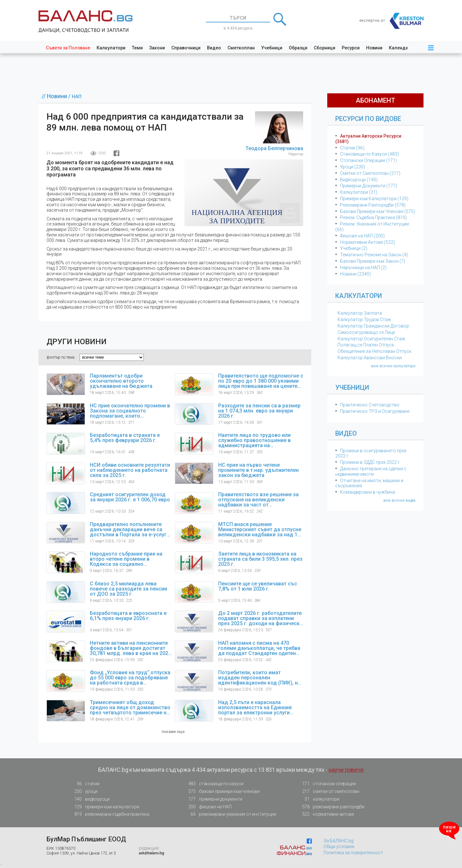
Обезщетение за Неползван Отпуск (374, 351)
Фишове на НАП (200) (362, 236)
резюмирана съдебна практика (110, 814)
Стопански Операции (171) (368, 160)
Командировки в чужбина (368, 492)
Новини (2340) (355, 274)
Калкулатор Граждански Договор (373, 326)
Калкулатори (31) (359, 192)
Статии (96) (352, 148)
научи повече (346, 770)
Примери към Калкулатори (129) (374, 199)
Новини (374, 48)
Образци (298, 48)
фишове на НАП (208, 807)
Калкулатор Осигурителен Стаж (371, 339)
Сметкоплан (241, 48)
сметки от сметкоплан (329, 791)
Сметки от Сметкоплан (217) (370, 173)
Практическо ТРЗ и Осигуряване (375, 411)
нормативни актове (326, 815)
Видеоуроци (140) (359, 180)
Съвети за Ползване (68, 48)
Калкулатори (111, 48)
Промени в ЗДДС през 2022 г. (370, 462)
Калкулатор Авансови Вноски (370, 358)
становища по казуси (214, 784)
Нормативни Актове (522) (368, 242)
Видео (214, 48)
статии (85, 784)
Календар (400, 48)
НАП (77, 97)
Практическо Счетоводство (370, 405)
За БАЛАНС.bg (338, 841)
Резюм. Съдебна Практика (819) (373, 217)
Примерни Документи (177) (369, 186)
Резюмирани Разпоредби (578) (373, 205)
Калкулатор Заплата (360, 313)
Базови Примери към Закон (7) (373, 261)
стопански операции (327, 784)
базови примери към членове (222, 791)
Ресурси (351, 48)
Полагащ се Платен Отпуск (366, 345)
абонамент (376, 100)
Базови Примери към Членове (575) (378, 211)
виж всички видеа (399, 500)
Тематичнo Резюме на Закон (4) (374, 255)
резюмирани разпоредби (331, 807)
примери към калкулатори (105, 807)
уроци (84, 791)
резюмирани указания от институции (230, 814)
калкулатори (319, 799)
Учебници (272, 48)
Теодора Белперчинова (274, 148)
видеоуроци (90, 799)
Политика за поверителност (353, 853)
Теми (137, 48)
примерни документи (213, 799)
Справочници (186, 48)
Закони (157, 48)
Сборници (325, 48)
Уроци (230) (353, 167)
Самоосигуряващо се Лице (366, 332)
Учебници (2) (354, 248)
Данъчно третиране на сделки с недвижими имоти (371, 471)
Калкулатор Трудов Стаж (364, 319)
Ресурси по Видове (368, 119)
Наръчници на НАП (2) (363, 268)
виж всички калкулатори (393, 366)
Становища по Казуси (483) (369, 154)
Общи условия (339, 847)
